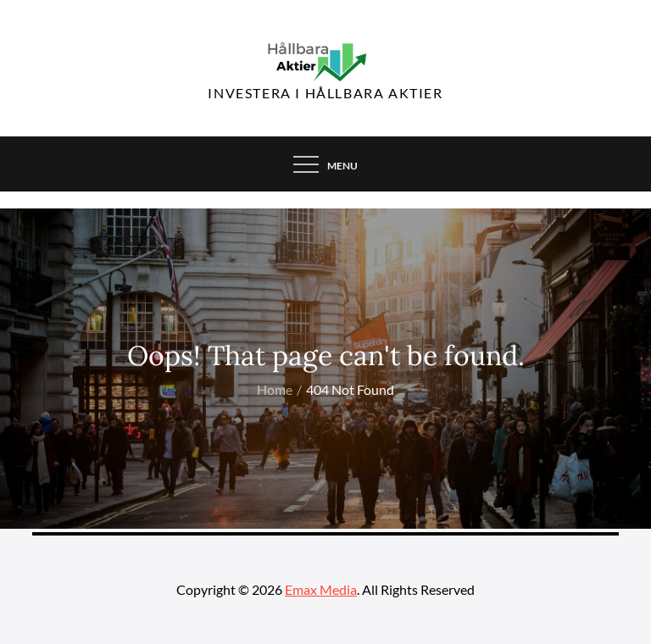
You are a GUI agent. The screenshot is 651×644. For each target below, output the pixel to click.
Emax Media (321, 589)
